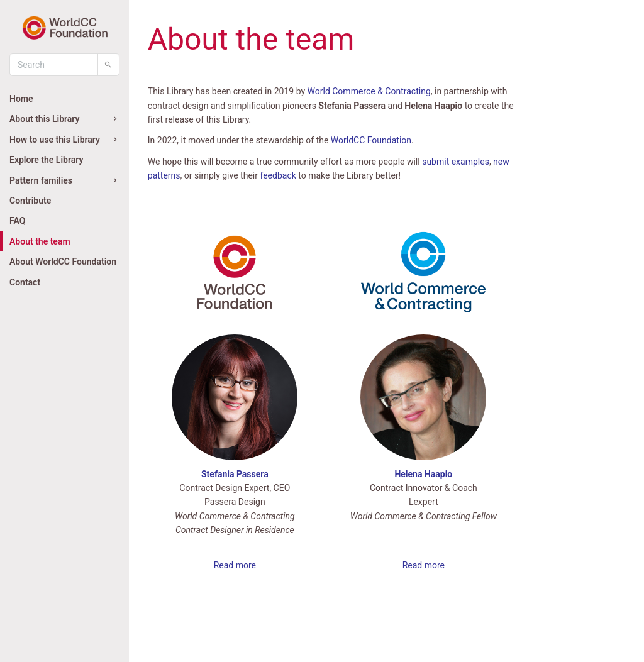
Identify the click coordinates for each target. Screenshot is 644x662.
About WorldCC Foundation (63, 262)
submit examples (456, 162)
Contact (25, 282)
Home (21, 99)
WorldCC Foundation (371, 140)
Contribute (30, 201)
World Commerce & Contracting (369, 91)
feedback (278, 175)
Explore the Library (46, 160)
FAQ (17, 221)
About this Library (64, 119)
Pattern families (64, 180)
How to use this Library (64, 140)
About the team (40, 241)
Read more (235, 565)
